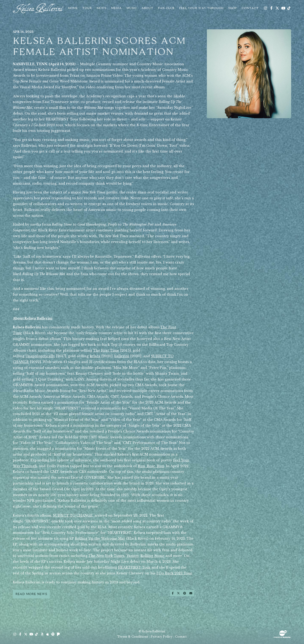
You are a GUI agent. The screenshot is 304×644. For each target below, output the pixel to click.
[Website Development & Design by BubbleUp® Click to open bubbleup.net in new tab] (282, 634)
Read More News (31, 594)
